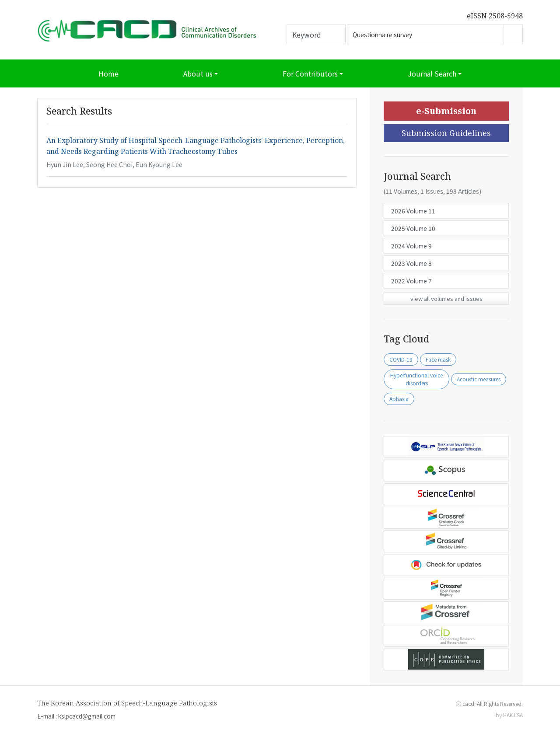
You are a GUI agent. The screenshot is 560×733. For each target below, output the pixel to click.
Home (108, 73)
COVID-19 (401, 359)
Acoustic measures (479, 379)
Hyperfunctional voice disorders (416, 379)
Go (513, 34)
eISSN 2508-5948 (495, 16)
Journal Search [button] (432, 73)
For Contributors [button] (310, 73)
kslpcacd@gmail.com (87, 716)
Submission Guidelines (446, 133)
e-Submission (446, 111)
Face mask (438, 359)
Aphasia (399, 399)
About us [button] (198, 73)
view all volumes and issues (446, 298)
